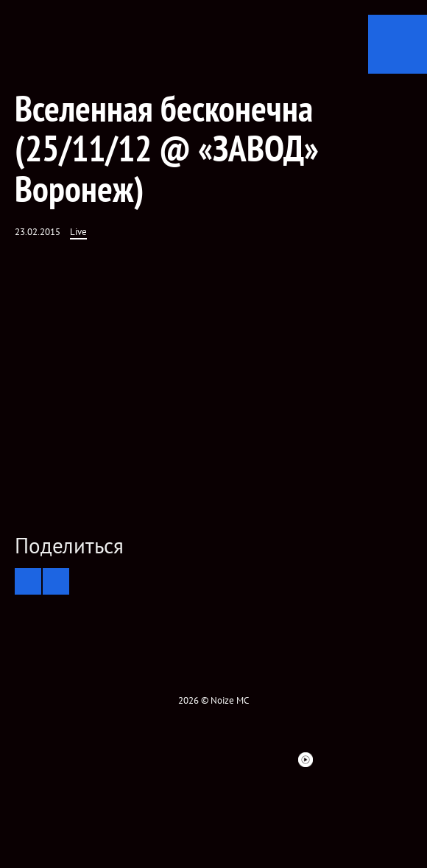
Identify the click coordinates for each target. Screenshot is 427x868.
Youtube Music (306, 760)
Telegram (332, 760)
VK (147, 760)
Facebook (93, 760)
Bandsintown (279, 760)
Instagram (173, 760)
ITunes (226, 760)
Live (78, 232)
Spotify (253, 760)
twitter (120, 760)
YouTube (200, 760)
